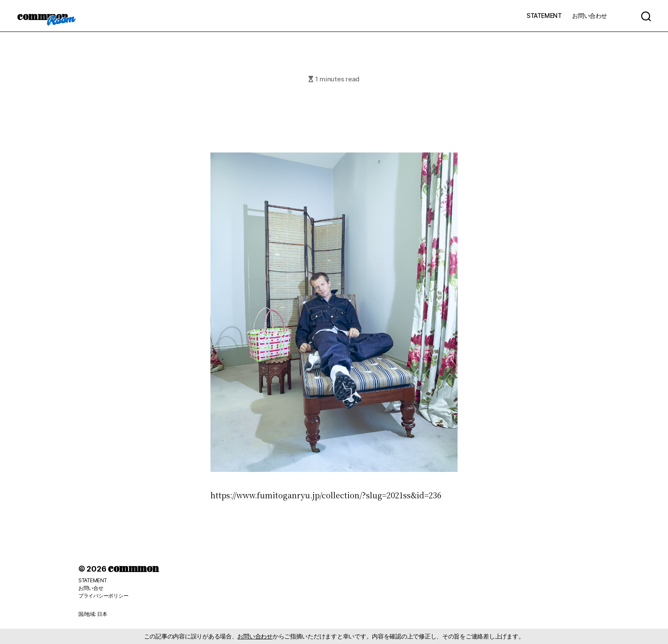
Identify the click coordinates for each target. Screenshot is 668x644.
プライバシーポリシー (103, 596)
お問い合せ (91, 588)
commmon (42, 16)
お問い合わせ (590, 16)
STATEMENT (544, 16)
